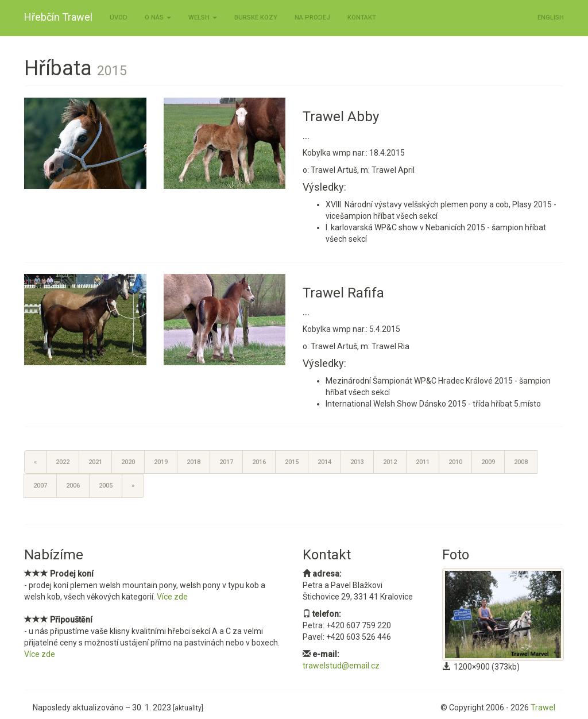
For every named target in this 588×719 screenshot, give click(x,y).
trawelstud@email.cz (341, 666)
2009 (488, 462)
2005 (106, 486)
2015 (292, 462)
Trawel (543, 708)
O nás (158, 18)
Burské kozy (256, 18)
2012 (390, 462)
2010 (455, 462)
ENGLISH (551, 18)
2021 (95, 462)
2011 (423, 462)
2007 (40, 486)
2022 (63, 462)
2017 (226, 462)
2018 (194, 462)
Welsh (203, 18)
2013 (357, 462)
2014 (324, 462)
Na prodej (312, 18)
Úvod (119, 18)
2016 (259, 462)
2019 (161, 462)
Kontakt (362, 18)
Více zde (172, 597)
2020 (128, 462)
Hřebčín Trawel (58, 17)
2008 (521, 462)
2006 (73, 486)
